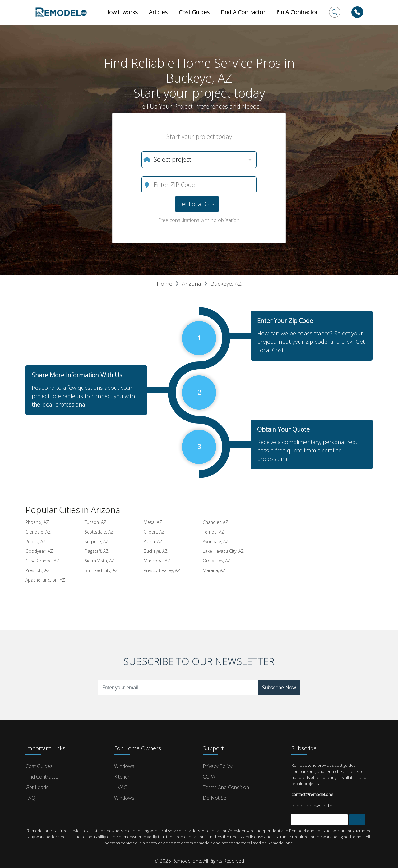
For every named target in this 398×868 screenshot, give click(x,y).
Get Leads (37, 787)
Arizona (191, 284)
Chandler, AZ (215, 522)
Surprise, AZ (97, 541)
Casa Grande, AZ (42, 561)
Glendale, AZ (38, 532)
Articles (158, 12)
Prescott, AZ (38, 570)
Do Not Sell (215, 798)
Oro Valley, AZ (217, 561)
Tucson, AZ (95, 522)
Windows (124, 766)
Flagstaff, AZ (97, 551)
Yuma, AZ (153, 541)
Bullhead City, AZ (101, 570)
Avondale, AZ (216, 541)
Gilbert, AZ (154, 532)
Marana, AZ (214, 570)
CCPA (209, 777)
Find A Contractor (243, 12)
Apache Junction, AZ (45, 580)
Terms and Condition (226, 787)
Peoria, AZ (36, 541)
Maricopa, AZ (157, 561)
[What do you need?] (199, 160)
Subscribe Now (279, 688)
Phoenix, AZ (37, 522)
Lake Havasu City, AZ (223, 551)
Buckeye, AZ (226, 284)
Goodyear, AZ (39, 551)
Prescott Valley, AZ (162, 570)
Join (357, 820)
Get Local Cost (197, 204)
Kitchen (122, 777)
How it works (121, 12)
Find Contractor (43, 777)
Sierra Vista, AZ (99, 561)
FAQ (30, 798)
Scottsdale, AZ (99, 532)
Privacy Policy (218, 766)
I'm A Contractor (297, 12)
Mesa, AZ (153, 522)
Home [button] (164, 284)
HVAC (120, 787)
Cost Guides (194, 12)
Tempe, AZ (213, 532)
